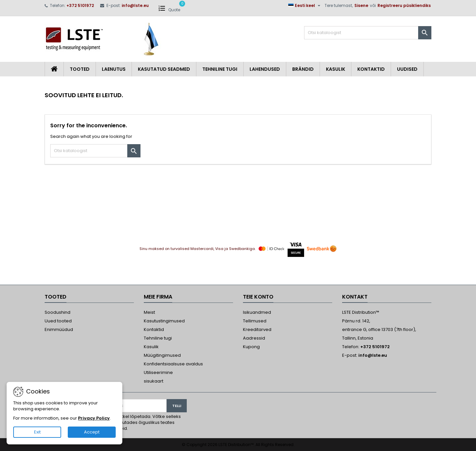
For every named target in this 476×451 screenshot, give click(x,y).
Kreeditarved (257, 329)
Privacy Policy (94, 418)
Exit (37, 432)
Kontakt (355, 297)
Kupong (251, 347)
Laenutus (114, 69)
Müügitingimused (162, 355)
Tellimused (255, 321)
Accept (92, 432)
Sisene (361, 5)
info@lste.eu (135, 5)
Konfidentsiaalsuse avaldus (173, 364)
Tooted (80, 69)
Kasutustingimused (164, 321)
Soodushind (58, 312)
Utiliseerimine (158, 372)
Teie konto (258, 297)
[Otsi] (368, 33)
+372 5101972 (80, 5)
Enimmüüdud (59, 329)
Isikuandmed (257, 312)
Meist (149, 312)
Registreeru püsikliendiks (404, 5)
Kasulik (336, 69)
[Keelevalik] (305, 6)
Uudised (407, 69)
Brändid (303, 69)
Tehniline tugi (220, 69)
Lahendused (265, 69)
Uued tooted (58, 321)
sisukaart (154, 381)
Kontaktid (371, 69)
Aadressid (254, 338)
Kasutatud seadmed (164, 69)
